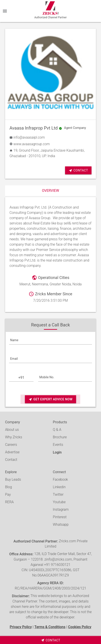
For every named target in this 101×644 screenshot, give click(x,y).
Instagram (61, 509)
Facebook (60, 479)
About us (12, 430)
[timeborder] (50, 640)
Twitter (58, 494)
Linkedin (59, 487)
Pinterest (60, 517)
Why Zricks (14, 437)
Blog (8, 487)
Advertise (12, 452)
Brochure (60, 437)
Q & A (57, 430)
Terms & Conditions (50, 627)
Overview (50, 191)
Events (58, 445)
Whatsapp (61, 524)
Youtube (59, 502)
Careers (11, 445)
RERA (9, 502)
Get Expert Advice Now (50, 399)
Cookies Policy (80, 627)
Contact (78, 170)
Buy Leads (13, 479)
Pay (8, 494)
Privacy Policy (21, 627)
